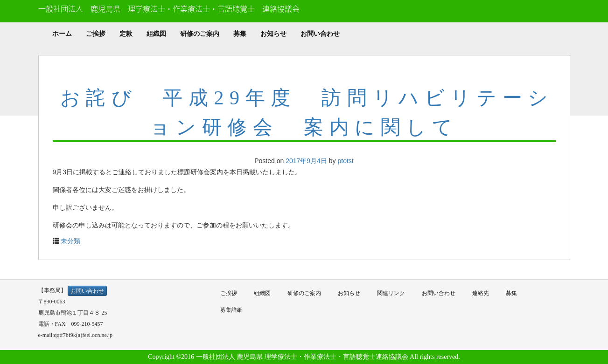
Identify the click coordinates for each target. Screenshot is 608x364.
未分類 (70, 241)
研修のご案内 (200, 34)
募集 (240, 34)
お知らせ (273, 34)
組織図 (156, 34)
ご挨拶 (96, 34)
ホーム (62, 34)
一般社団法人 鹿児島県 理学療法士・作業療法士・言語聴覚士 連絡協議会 (169, 8)
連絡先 (481, 293)
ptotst (345, 161)
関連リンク (391, 293)
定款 (126, 34)
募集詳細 (231, 310)
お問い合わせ (320, 34)
